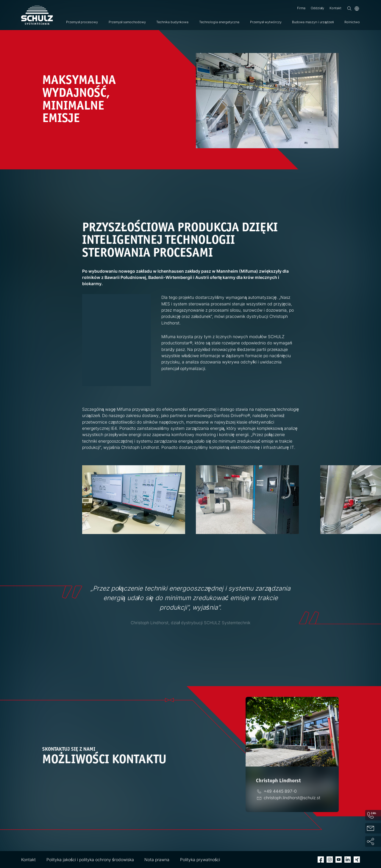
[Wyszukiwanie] (349, 8)
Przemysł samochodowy (127, 22)
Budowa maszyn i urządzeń (313, 22)
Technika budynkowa (172, 22)
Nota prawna (157, 860)
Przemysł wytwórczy (266, 22)
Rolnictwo (352, 22)
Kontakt (335, 8)
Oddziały (317, 8)
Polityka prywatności (200, 860)
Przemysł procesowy (82, 22)
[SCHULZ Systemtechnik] (37, 15)
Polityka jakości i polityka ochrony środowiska (90, 860)
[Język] (357, 8)
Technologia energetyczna (219, 22)
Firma (301, 8)
